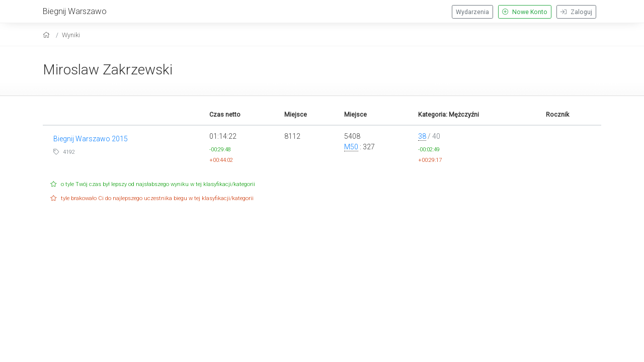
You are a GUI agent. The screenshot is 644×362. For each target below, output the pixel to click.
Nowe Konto (525, 12)
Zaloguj (576, 12)
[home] (48, 35)
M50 (351, 147)
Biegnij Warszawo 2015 (91, 139)
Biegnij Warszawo (75, 11)
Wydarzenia (472, 12)
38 (422, 136)
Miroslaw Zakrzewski (108, 70)
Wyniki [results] (71, 35)
